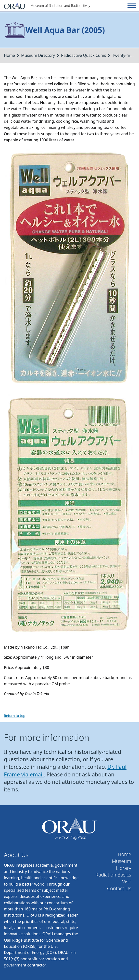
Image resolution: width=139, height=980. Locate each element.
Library (124, 868)
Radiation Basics (113, 875)
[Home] (65, 6)
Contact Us (119, 889)
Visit (127, 882)
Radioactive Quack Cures (83, 55)
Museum (121, 861)
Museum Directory (38, 55)
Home (9, 55)
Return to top (15, 716)
